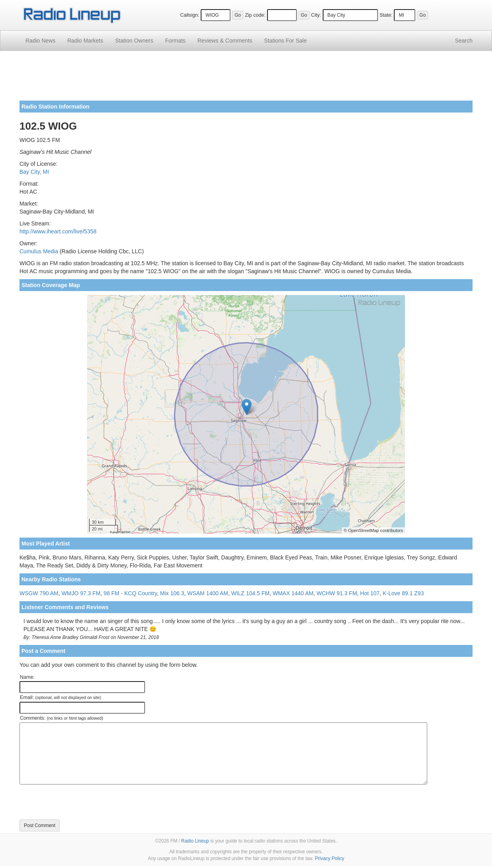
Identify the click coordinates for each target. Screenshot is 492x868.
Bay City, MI (34, 172)
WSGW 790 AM (39, 593)
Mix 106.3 (172, 593)
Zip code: (255, 15)
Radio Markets (85, 41)
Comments (225, 41)
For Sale (286, 41)
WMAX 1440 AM (293, 593)
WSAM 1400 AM (208, 593)
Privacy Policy (329, 858)
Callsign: (190, 15)
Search (464, 41)
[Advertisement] (246, 79)
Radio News (40, 41)
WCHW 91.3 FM (337, 593)
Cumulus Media (39, 251)
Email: (61, 697)
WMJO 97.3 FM (81, 593)
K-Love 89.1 (398, 593)
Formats (175, 41)
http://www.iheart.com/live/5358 (58, 231)
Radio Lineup (195, 841)
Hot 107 (370, 593)
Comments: (61, 718)
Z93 (419, 593)
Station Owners (134, 41)
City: (316, 15)
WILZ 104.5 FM (250, 593)
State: (386, 15)
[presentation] (80, 802)
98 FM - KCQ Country (130, 593)
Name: (27, 677)
